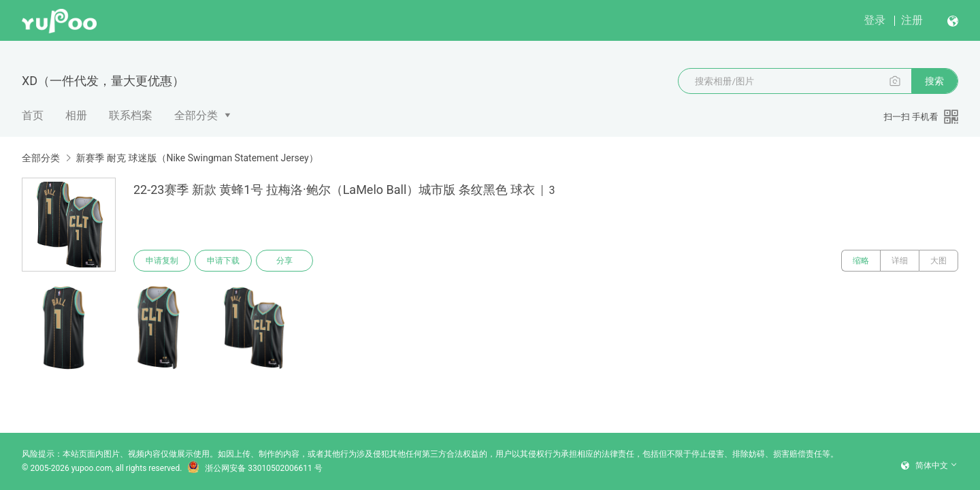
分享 (284, 261)
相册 (76, 115)
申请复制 (162, 261)
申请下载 (223, 261)
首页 (33, 115)
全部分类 (196, 115)
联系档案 (131, 115)
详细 (900, 261)
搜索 (934, 81)
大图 (938, 261)
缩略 (861, 261)
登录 (875, 20)
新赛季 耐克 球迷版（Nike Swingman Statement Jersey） (197, 158)
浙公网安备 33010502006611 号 (255, 468)
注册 (912, 20)
